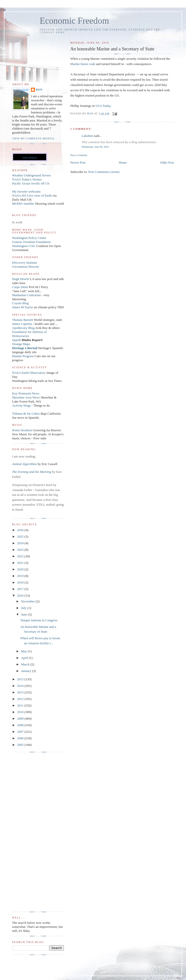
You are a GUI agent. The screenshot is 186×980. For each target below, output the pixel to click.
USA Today (103, 106)
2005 (21, 745)
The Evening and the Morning (32, 472)
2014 (21, 686)
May (25, 651)
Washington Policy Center (29, 238)
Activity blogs (21, 405)
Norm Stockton (22, 430)
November (28, 601)
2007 (21, 732)
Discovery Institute (25, 263)
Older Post (167, 162)
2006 (21, 738)
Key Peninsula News (26, 393)
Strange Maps (21, 344)
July (24, 608)
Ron (39, 90)
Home (123, 162)
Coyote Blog (20, 303)
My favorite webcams (26, 191)
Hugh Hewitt (21, 279)
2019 (21, 576)
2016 (21, 595)
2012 (21, 699)
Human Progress (23, 356)
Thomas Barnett (22, 320)
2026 (21, 530)
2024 (21, 543)
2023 (21, 550)
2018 (21, 582)
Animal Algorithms (25, 464)
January (27, 671)
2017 (21, 589)
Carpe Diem (20, 287)
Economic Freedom (74, 21)
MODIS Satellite (23, 204)
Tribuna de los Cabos (26, 414)
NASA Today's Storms (27, 179)
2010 (21, 712)
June (25, 614)
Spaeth (16, 340)
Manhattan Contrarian (26, 295)
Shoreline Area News (26, 397)
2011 (21, 705)
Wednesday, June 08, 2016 (95, 147)
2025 (21, 537)
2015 (21, 679)
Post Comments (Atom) (104, 172)
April (25, 658)
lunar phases (30, 158)
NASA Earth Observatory (29, 373)
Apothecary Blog (24, 328)
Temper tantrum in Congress (39, 620)
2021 (21, 563)
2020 (21, 569)
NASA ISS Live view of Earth (32, 195)
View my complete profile (33, 139)
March (26, 664)
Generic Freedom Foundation (31, 242)
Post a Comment (79, 155)
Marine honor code (83, 64)
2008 (21, 725)
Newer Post (78, 162)
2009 (21, 718)
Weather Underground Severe (31, 175)
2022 (21, 556)
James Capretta (22, 324)
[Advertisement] (32, 832)
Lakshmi (87, 136)
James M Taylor (23, 307)
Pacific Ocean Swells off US (31, 183)
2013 (21, 692)
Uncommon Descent (26, 267)
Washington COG (24, 246)
